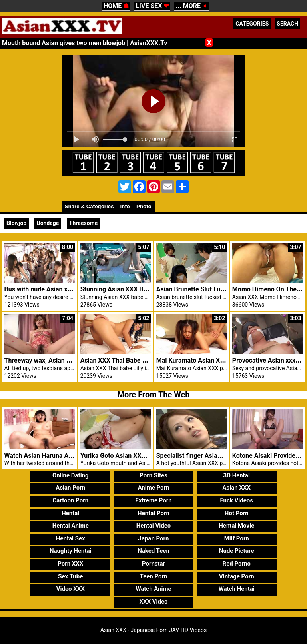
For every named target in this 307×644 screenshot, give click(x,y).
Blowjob (16, 223)
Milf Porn (237, 538)
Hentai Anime (71, 526)
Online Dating (71, 475)
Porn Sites (153, 475)
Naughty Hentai (71, 551)
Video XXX (71, 589)
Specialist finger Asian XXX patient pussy (216, 456)
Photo (144, 206)
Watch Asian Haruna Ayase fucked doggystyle (70, 456)
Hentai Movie (236, 526)
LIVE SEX (153, 6)
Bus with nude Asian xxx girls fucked (57, 289)
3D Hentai (237, 475)
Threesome (83, 223)
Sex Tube (70, 576)
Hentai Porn (153, 513)
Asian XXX (236, 488)
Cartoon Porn (70, 500)
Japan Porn (154, 538)
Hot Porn (237, 513)
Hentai (70, 513)
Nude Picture (237, 551)
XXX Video (153, 602)
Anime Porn (154, 488)
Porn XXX (70, 564)
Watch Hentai (237, 589)
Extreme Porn (153, 500)
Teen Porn (154, 576)
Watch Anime (153, 589)
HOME (116, 6)
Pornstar (153, 564)
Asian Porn (70, 488)
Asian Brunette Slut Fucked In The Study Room (223, 289)
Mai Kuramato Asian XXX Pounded (206, 360)
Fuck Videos (236, 500)
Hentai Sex (71, 538)
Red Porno (237, 564)
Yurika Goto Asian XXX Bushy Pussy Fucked (143, 456)
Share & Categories (89, 206)
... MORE (192, 6)
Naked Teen (153, 551)
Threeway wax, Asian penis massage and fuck (70, 360)
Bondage (48, 223)
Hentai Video (154, 526)
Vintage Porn (237, 576)
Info (125, 206)
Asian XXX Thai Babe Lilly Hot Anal (130, 360)
